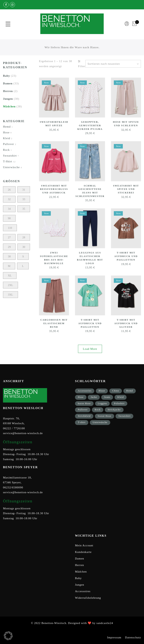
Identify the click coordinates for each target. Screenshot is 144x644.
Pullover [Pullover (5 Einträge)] (83, 410)
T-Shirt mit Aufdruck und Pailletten (126, 256)
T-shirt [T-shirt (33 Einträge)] (82, 422)
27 (9, 237)
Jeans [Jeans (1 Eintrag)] (107, 397)
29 (9, 247)
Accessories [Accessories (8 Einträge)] (85, 391)
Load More (90, 349)
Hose (6, 132)
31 (24, 190)
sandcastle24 (105, 623)
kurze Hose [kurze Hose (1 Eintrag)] (84, 403)
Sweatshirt (10, 156)
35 (24, 209)
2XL (10, 285)
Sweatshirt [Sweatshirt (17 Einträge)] (124, 416)
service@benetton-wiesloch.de (23, 433)
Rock (6, 150)
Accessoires (83, 591)
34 (9, 209)
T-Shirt (8, 161)
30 (24, 247)
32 (9, 199)
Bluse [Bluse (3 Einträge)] (102, 391)
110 (10, 228)
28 (24, 237)
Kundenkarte (83, 552)
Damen (8, 83)
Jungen (8, 99)
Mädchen (9, 106)
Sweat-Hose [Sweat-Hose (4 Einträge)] (105, 416)
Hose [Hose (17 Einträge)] (81, 397)
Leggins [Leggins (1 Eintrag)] (102, 403)
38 (9, 256)
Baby (6, 76)
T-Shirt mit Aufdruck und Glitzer (126, 323)
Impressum (114, 637)
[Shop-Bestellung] (113, 64)
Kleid (7, 138)
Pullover (9, 144)
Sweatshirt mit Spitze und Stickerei (126, 189)
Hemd (7, 127)
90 (9, 218)
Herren (8, 91)
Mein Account (84, 545)
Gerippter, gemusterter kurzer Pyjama (90, 125)
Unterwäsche (11, 167)
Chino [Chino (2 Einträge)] (116, 391)
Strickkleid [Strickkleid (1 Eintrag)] (84, 416)
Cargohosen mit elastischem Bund (54, 323)
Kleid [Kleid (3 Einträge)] (121, 397)
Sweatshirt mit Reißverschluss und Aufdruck (54, 189)
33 (24, 199)
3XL (10, 295)
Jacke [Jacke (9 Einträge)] (94, 397)
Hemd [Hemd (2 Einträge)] (130, 391)
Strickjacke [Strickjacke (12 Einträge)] (114, 410)
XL (10, 276)
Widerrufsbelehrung (88, 598)
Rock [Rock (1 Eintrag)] (98, 410)
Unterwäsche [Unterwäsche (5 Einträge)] (100, 422)
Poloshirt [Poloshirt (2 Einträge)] (119, 403)
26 (9, 190)
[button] (8, 636)
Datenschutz (133, 637)
